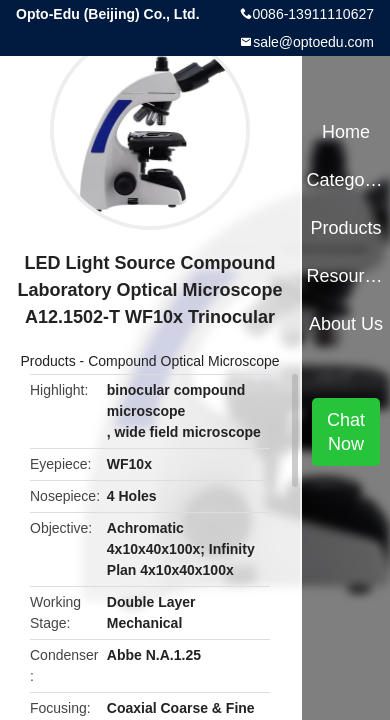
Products (47, 361)
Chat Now (346, 432)
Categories (345, 180)
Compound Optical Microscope (183, 361)
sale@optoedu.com (313, 42)
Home (346, 132)
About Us (346, 324)
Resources (345, 276)
